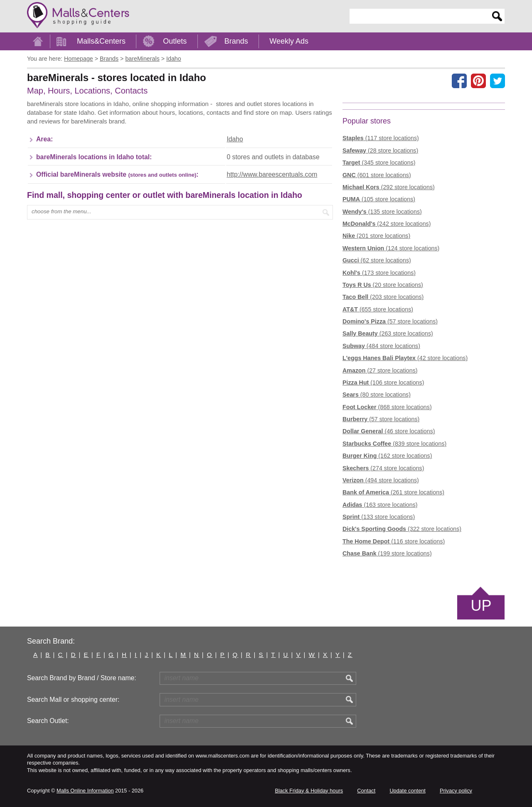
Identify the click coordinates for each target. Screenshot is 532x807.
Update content (407, 791)
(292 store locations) (389, 187)
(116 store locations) (394, 541)
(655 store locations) (378, 309)
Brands (236, 41)
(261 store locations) (393, 492)
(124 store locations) (391, 248)
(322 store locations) (402, 529)
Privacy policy (456, 791)
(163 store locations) (380, 505)
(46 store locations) (389, 431)
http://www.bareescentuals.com (272, 174)
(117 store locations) (381, 138)
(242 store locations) (387, 224)
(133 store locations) (379, 517)
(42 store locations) (405, 358)
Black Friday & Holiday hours (309, 791)
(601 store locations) (377, 175)
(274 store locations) (383, 468)
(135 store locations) (382, 212)
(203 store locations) (383, 297)
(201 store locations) (376, 236)
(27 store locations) (380, 370)
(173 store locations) (379, 273)
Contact (366, 791)
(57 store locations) (390, 321)
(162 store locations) (387, 456)
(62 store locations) (377, 260)
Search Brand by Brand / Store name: (82, 678)
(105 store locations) (379, 199)
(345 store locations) (379, 163)
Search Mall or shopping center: (73, 700)
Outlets (175, 41)
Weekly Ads (289, 41)
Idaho (235, 139)
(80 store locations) (377, 395)
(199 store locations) (387, 553)
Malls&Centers (101, 41)
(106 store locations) (383, 383)
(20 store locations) (383, 285)
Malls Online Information (85, 791)
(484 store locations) (381, 346)
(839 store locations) (394, 444)
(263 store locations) (388, 333)
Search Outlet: (48, 721)
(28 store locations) (380, 151)
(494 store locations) (381, 480)
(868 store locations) (387, 407)
